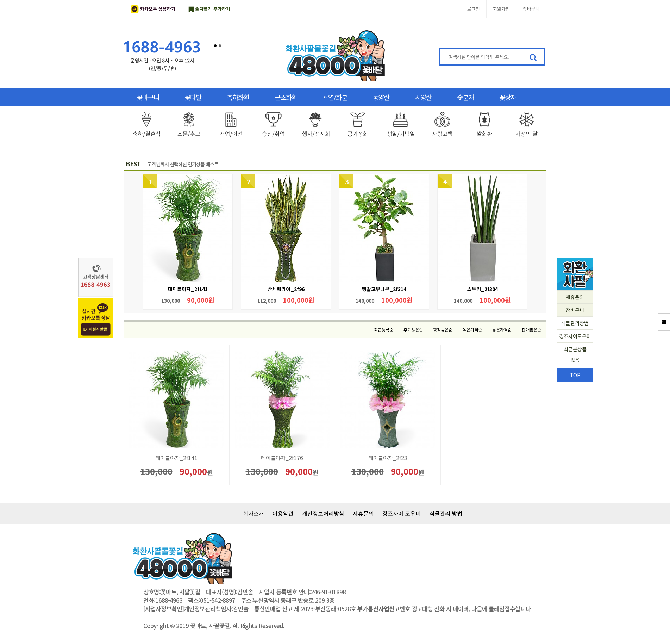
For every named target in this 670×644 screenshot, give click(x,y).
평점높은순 (443, 330)
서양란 (423, 97)
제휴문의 (575, 297)
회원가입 (501, 9)
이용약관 (283, 513)
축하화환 (238, 97)
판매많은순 (531, 330)
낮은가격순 (502, 330)
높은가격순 (472, 330)
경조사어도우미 (575, 336)
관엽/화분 (335, 97)
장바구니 (531, 9)
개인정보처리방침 (323, 513)
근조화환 (286, 97)
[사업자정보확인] (164, 609)
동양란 (381, 97)
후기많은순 (413, 330)
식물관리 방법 (446, 513)
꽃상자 (508, 97)
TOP (575, 375)
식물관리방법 (575, 323)
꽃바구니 (148, 97)
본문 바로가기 (0, 0)
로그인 (474, 9)
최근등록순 (384, 330)
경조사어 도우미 (402, 513)
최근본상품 (575, 355)
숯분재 (465, 97)
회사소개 (253, 513)
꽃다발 (193, 97)
